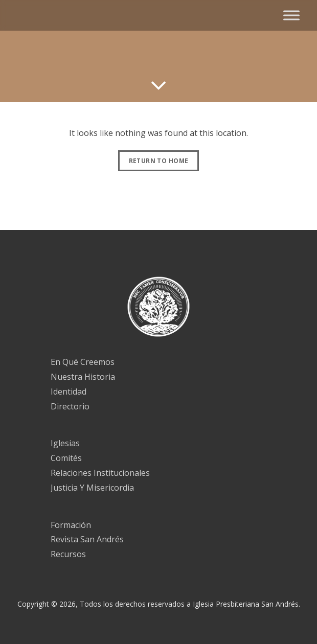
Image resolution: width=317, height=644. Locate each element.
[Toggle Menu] (291, 15)
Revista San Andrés (87, 539)
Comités (66, 458)
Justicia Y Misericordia (92, 488)
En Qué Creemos (83, 362)
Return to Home (159, 161)
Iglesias (65, 443)
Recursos (68, 554)
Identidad (69, 392)
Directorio (70, 406)
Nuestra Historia (83, 377)
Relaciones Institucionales (100, 473)
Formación (71, 525)
